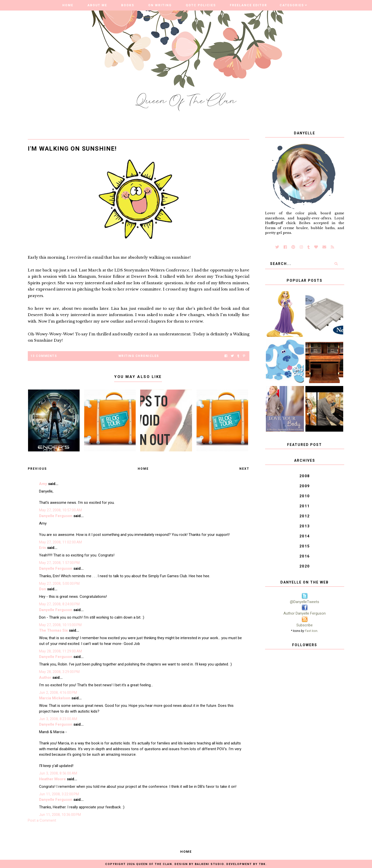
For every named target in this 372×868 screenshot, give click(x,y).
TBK (262, 864)
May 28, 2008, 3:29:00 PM (59, 672)
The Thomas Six (53, 630)
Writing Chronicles (139, 356)
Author (45, 678)
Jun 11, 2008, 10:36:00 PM (60, 815)
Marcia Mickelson (55, 698)
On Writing (160, 5)
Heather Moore (52, 779)
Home (68, 5)
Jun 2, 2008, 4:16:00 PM (58, 693)
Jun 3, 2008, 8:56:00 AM (58, 773)
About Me (97, 5)
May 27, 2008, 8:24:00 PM (59, 604)
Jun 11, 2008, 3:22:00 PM (59, 794)
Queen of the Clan (154, 864)
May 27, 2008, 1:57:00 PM (59, 563)
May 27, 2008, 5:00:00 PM (59, 584)
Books (128, 5)
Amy (43, 484)
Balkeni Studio (209, 864)
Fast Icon (311, 631)
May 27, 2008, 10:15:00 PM (60, 625)
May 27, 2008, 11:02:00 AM (60, 542)
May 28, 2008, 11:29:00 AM (60, 651)
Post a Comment (42, 820)
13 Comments (44, 356)
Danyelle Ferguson (56, 516)
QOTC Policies (201, 5)
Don (43, 589)
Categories (292, 5)
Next (244, 469)
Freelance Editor (248, 5)
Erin (43, 548)
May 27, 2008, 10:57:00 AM (60, 510)
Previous (37, 469)
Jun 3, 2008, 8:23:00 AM (58, 719)
